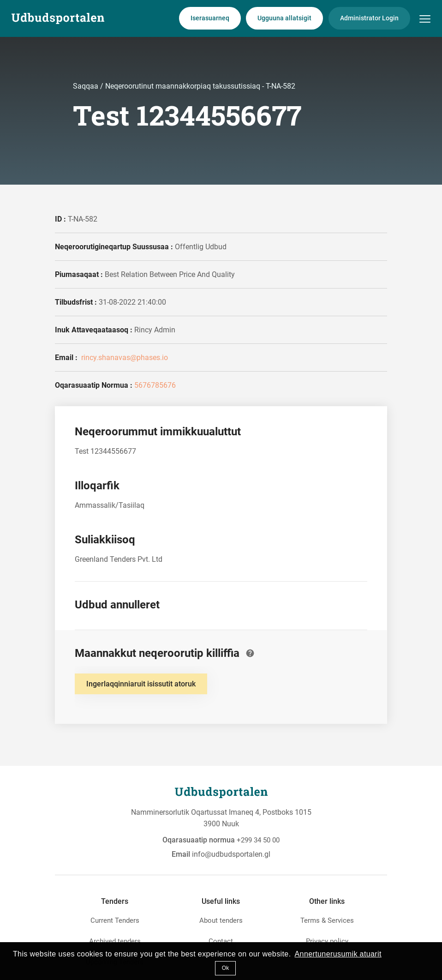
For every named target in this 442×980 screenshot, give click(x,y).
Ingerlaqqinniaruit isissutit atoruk (141, 684)
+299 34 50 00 (258, 840)
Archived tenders (115, 941)
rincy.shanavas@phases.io (124, 358)
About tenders (221, 920)
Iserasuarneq (210, 18)
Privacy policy (327, 941)
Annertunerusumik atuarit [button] (338, 954)
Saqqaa (87, 86)
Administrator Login (369, 18)
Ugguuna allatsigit (284, 18)
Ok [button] (225, 968)
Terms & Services (327, 920)
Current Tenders (115, 920)
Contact (221, 941)
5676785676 (155, 385)
